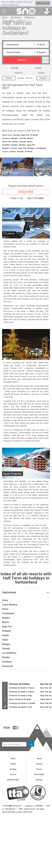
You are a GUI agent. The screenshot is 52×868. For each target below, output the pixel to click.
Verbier (38, 67)
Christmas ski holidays (19, 684)
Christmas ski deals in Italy (20, 696)
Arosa (5, 600)
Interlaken (7, 662)
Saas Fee (25, 135)
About (39, 759)
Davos (41, 72)
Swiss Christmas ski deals (20, 699)
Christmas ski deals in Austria (21, 692)
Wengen (14, 138)
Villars (5, 640)
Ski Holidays (16, 18)
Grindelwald (41, 148)
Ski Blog (13, 769)
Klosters (18, 72)
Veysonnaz (7, 666)
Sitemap (39, 780)
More (29, 78)
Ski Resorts (30, 18)
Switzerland (8, 21)
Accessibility (39, 774)
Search (9, 78)
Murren (30, 138)
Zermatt (14, 67)
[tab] (26, 592)
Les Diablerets (9, 653)
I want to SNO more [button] (10, 5)
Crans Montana (10, 605)
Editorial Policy (13, 780)
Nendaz (22, 145)
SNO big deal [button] (43, 3)
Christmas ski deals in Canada (22, 703)
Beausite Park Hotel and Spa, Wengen (18, 171)
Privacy (39, 769)
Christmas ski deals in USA (20, 707)
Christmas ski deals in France (21, 688)
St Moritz (34, 135)
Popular (21, 78)
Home (5, 18)
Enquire (43, 78)
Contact (13, 764)
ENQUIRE (26, 192)
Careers (39, 764)
